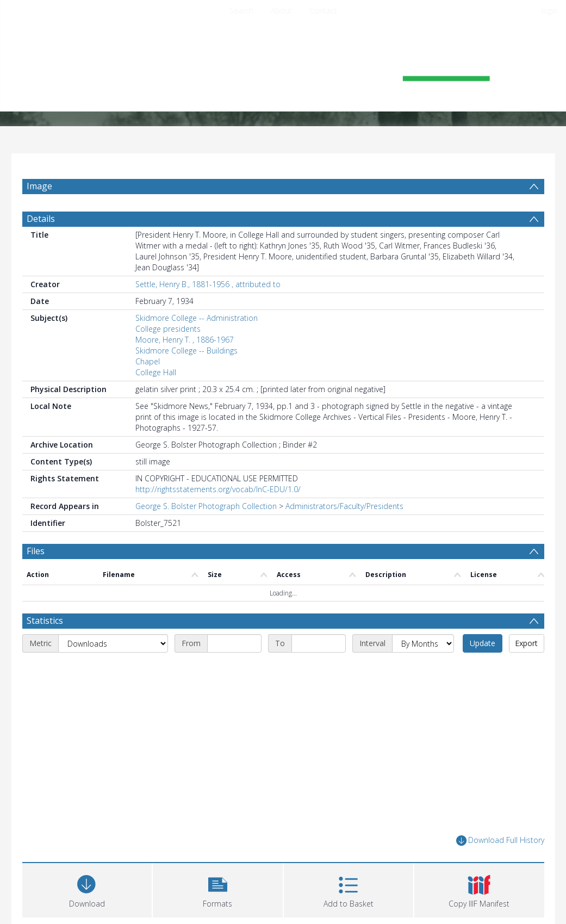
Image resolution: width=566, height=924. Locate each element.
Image (39, 186)
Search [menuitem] (241, 11)
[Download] (87, 889)
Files (36, 551)
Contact (323, 11)
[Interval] (423, 643)
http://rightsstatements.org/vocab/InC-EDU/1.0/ (218, 489)
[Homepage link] (283, 69)
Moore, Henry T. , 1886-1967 (185, 340)
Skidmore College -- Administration (197, 318)
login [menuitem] (550, 11)
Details (41, 219)
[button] (218, 889)
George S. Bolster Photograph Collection (206, 506)
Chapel (148, 361)
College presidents (168, 329)
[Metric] (113, 643)
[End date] (319, 643)
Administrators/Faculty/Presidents (344, 506)
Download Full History (500, 841)
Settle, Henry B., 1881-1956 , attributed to (208, 284)
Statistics (45, 621)
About (281, 11)
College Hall (156, 372)
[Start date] (234, 643)
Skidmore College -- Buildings (186, 351)
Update (483, 643)
